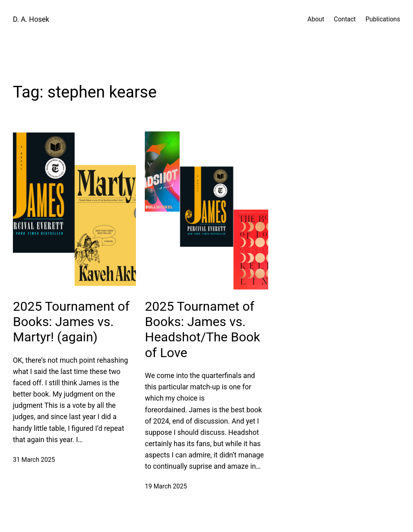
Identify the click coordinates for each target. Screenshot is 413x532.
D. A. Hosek (31, 19)
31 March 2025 (34, 460)
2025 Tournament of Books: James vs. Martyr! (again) (71, 322)
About (316, 19)
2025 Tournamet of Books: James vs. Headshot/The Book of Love (202, 329)
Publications (383, 19)
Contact (345, 19)
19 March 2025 (166, 486)
